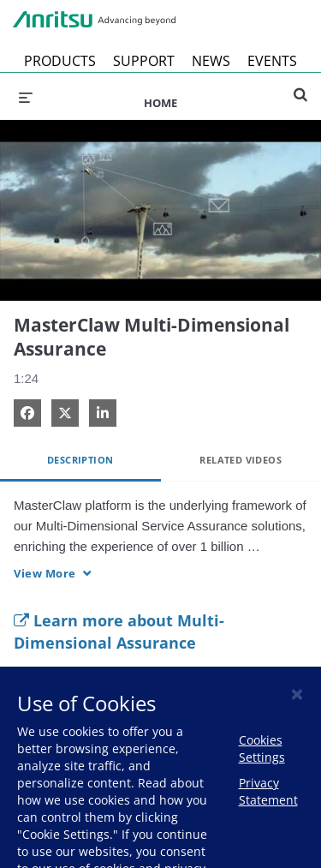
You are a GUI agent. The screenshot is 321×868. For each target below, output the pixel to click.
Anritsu (94, 20)
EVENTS (272, 61)
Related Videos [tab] (241, 460)
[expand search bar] (300, 87)
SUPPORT (144, 61)
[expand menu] (26, 96)
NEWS (211, 61)
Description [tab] (80, 460)
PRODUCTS (60, 61)
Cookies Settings (262, 748)
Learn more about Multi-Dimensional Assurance (119, 632)
